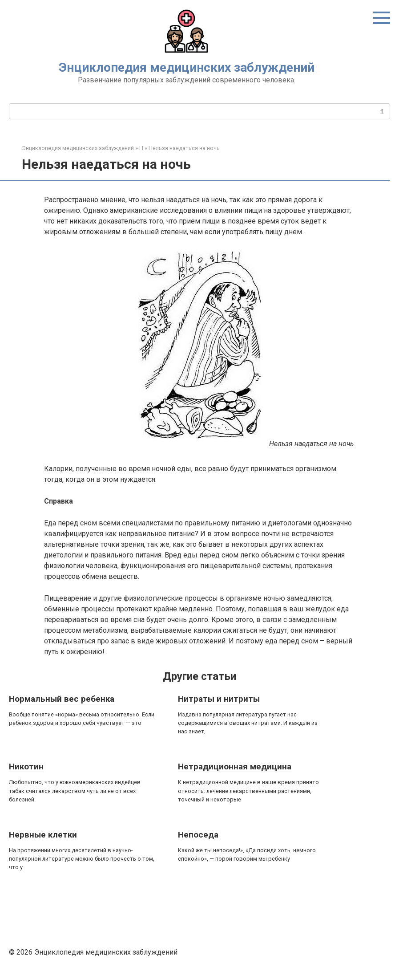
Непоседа (198, 835)
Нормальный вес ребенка (62, 699)
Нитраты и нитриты (219, 699)
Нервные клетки (43, 835)
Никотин (26, 767)
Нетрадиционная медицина (235, 767)
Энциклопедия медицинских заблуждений (187, 67)
